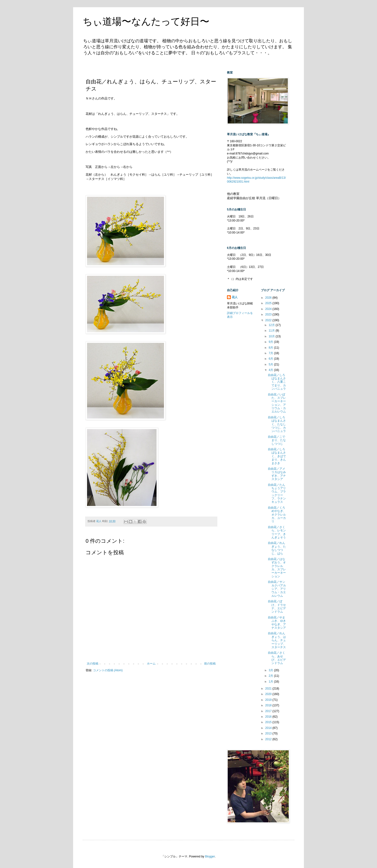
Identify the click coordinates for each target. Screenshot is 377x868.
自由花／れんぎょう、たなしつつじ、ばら (277, 548)
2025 (269, 303)
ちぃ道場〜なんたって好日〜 (146, 21)
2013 (269, 733)
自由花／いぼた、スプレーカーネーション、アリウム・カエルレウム (277, 403)
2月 (271, 676)
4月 (271, 370)
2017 (269, 711)
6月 (271, 359)
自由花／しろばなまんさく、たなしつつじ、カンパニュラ (277, 424)
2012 (269, 739)
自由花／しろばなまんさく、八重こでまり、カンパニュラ (277, 382)
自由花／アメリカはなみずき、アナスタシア (277, 474)
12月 (272, 325)
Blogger (210, 856)
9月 (271, 342)
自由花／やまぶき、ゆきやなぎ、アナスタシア (277, 623)
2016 (269, 717)
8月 (271, 348)
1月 (271, 682)
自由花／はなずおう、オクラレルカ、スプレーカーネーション (277, 568)
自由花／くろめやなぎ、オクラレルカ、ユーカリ (277, 515)
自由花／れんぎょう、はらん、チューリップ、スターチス (277, 640)
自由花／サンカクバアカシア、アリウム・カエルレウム (277, 589)
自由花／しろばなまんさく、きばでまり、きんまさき (277, 456)
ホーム (151, 664)
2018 (269, 705)
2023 (269, 314)
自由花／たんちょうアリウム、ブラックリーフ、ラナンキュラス (277, 493)
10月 (272, 336)
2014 (269, 728)
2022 (269, 320)
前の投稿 (210, 664)
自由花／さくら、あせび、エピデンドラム (277, 658)
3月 (271, 670)
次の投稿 (93, 664)
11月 (272, 331)
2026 (269, 298)
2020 (269, 694)
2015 (269, 722)
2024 (269, 309)
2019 (269, 700)
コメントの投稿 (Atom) (108, 670)
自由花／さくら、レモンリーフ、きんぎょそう (277, 532)
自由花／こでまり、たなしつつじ (277, 440)
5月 (271, 364)
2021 (269, 689)
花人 (235, 297)
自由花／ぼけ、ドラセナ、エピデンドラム (277, 606)
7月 (271, 353)
